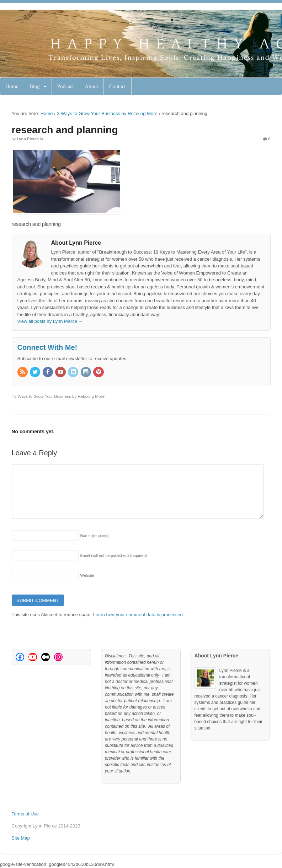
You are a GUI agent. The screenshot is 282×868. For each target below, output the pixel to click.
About (91, 86)
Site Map (21, 838)
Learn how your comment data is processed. (139, 615)
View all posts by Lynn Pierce (50, 321)
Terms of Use (25, 814)
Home (12, 86)
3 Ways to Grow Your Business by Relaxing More (107, 113)
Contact (118, 86)
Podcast (66, 86)
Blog (35, 86)
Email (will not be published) (114, 555)
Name (95, 536)
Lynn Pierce (28, 139)
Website (87, 575)
